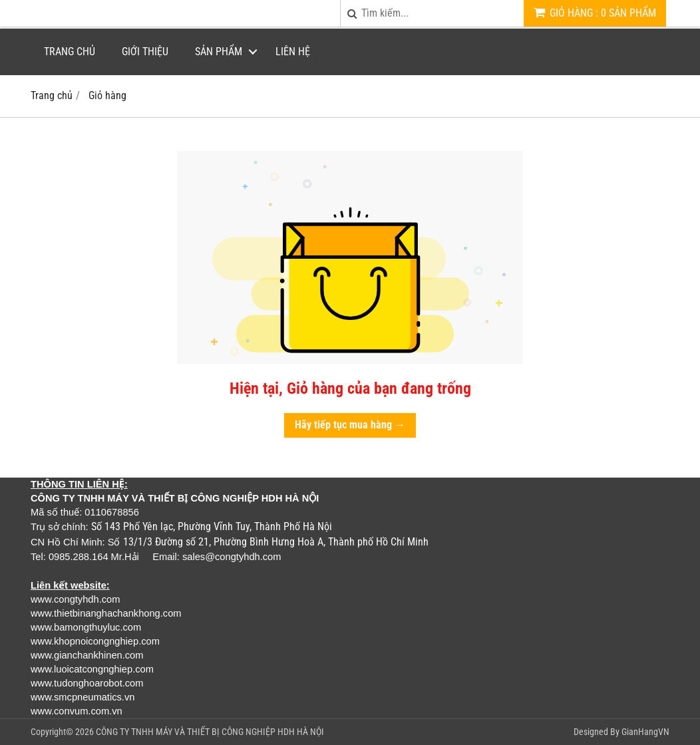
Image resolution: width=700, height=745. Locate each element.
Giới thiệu (145, 52)
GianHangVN (645, 732)
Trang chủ (70, 52)
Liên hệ (293, 52)
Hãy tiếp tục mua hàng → (350, 425)
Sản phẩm (219, 52)
